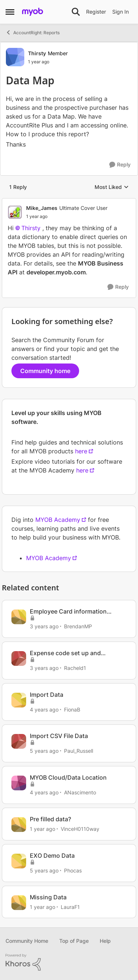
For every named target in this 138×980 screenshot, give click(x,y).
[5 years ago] (44, 751)
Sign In (121, 12)
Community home (45, 371)
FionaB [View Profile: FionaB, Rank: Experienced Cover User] (72, 709)
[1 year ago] (43, 829)
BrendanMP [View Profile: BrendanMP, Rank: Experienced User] (78, 626)
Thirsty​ (31, 228)
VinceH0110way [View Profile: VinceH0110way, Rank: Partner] (80, 829)
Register (96, 12)
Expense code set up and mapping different (65, 653)
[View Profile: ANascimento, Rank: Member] (19, 783)
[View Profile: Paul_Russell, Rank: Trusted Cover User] (19, 741)
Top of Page (74, 941)
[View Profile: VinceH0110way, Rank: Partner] (19, 825)
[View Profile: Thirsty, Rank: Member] (15, 57)
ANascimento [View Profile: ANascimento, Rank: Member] (80, 792)
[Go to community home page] (33, 12)
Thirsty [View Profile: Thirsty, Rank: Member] (37, 53)
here (81, 451)
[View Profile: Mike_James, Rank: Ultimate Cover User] (15, 212)
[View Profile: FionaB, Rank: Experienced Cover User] (19, 700)
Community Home (27, 941)
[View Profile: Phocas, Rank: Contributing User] (19, 861)
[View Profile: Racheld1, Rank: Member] (19, 658)
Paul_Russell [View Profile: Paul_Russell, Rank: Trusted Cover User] (79, 751)
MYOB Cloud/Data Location (68, 777)
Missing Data (48, 897)
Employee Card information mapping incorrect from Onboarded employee (68, 612)
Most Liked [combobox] (112, 187)
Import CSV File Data (59, 736)
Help (105, 941)
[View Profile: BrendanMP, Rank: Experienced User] (19, 617)
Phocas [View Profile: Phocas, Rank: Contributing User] (73, 870)
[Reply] (120, 165)
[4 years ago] (44, 709)
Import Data (47, 695)
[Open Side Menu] (10, 12)
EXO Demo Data (52, 856)
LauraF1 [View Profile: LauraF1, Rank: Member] (70, 907)
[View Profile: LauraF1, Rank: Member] (19, 903)
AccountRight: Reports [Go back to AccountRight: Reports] (33, 32)
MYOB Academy (58, 520)
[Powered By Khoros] (69, 962)
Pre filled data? (50, 819)
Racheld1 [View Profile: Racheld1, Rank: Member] (75, 668)
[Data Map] (67, 217)
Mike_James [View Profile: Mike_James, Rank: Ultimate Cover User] (42, 208)
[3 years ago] (44, 626)
